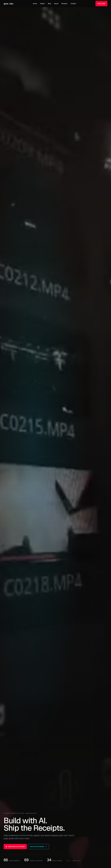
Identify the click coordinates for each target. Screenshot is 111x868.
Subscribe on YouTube (15, 846)
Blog (50, 4)
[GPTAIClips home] (8, 4)
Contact (73, 4)
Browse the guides (39, 846)
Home (35, 4)
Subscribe (101, 4)
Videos (42, 4)
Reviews (64, 4)
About (56, 4)
